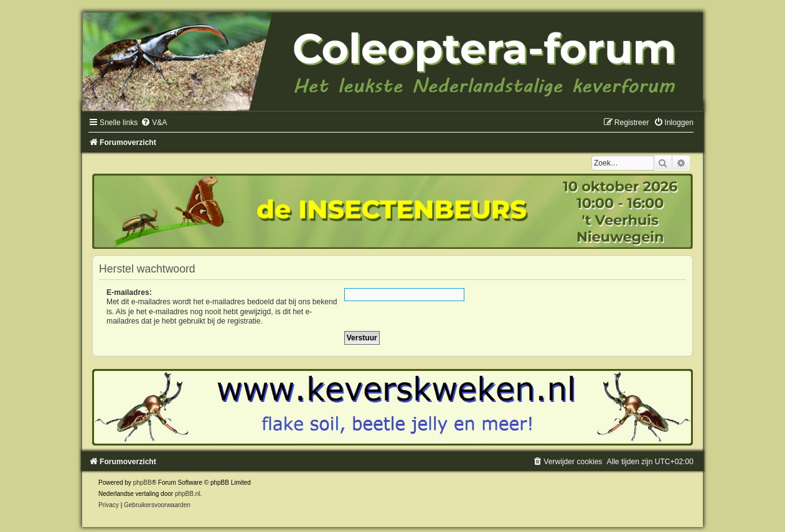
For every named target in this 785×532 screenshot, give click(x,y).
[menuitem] (154, 123)
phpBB (143, 483)
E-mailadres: (129, 292)
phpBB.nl (188, 494)
